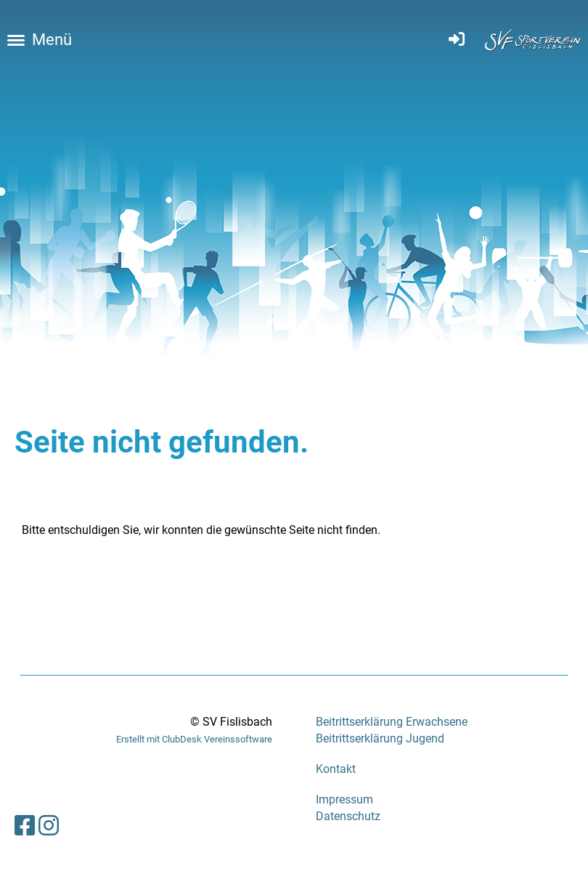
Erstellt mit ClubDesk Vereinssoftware (194, 739)
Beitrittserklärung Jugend (380, 738)
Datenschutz (348, 816)
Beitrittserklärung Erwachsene (392, 722)
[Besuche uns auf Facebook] (25, 826)
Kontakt (336, 769)
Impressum (344, 799)
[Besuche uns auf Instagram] (49, 826)
